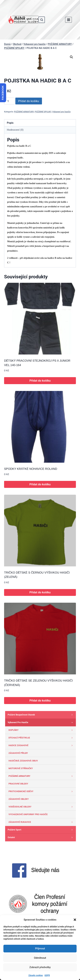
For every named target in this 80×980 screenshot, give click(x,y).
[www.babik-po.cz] (23, 20)
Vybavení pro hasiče (61, 112)
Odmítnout (40, 958)
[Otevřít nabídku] (68, 20)
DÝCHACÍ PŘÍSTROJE (41, 738)
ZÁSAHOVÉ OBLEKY (19, 799)
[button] (75, 920)
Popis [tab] (10, 123)
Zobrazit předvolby (40, 967)
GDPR (47, 975)
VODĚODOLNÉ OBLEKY (41, 807)
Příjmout (40, 948)
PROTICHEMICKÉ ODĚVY (41, 791)
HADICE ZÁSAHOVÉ (41, 745)
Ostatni (41, 837)
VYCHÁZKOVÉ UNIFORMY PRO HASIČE (28, 814)
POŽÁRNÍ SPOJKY (43, 112)
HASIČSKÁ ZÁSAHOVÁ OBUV (23, 761)
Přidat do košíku (29, 101)
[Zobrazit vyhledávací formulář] (42, 20)
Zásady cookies (36, 975)
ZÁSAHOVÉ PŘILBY (18, 753)
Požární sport (41, 830)
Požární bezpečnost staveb (41, 715)
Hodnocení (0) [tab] (15, 130)
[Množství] (9, 101)
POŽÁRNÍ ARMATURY (24, 112)
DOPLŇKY (41, 730)
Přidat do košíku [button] (40, 381)
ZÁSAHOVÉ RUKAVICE (41, 822)
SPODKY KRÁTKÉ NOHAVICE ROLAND (31, 469)
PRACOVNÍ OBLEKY (18, 784)
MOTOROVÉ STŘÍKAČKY (21, 768)
